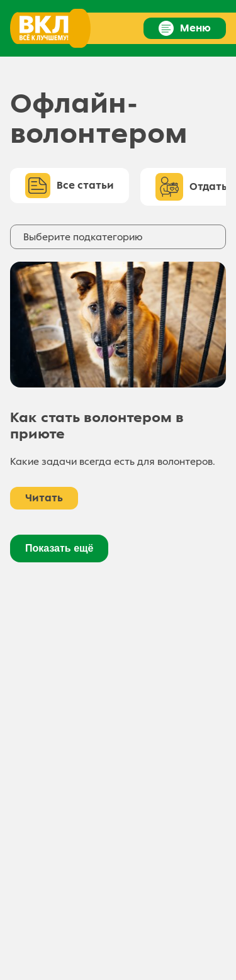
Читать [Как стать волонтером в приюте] (44, 498)
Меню (185, 28)
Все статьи (70, 186)
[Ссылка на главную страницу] (49, 28)
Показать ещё (59, 548)
